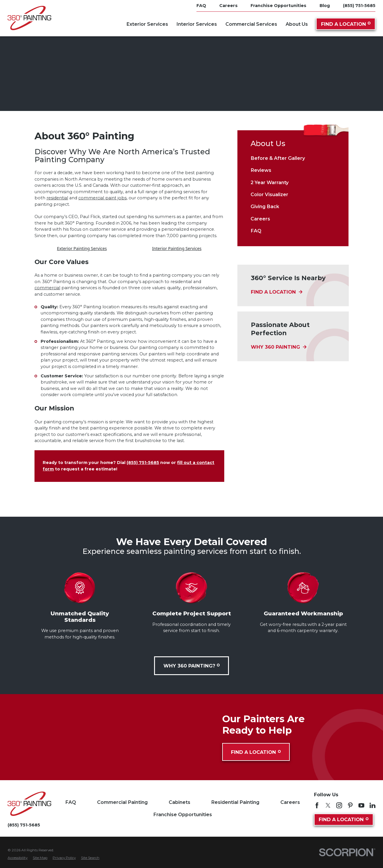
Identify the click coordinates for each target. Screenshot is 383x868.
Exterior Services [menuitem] (147, 24)
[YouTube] (361, 805)
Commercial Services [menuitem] (251, 24)
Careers (290, 802)
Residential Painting (235, 802)
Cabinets (180, 802)
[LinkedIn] (372, 805)
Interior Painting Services (177, 248)
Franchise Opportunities (183, 814)
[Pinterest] (350, 805)
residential (57, 198)
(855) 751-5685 (359, 6)
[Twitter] (328, 805)
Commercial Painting (122, 802)
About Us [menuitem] (297, 24)
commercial (47, 288)
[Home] (29, 18)
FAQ (71, 802)
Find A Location (346, 24)
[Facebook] (317, 805)
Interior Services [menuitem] (197, 24)
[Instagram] (339, 805)
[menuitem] (293, 158)
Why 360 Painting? (192, 666)
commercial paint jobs (102, 198)
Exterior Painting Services (82, 248)
